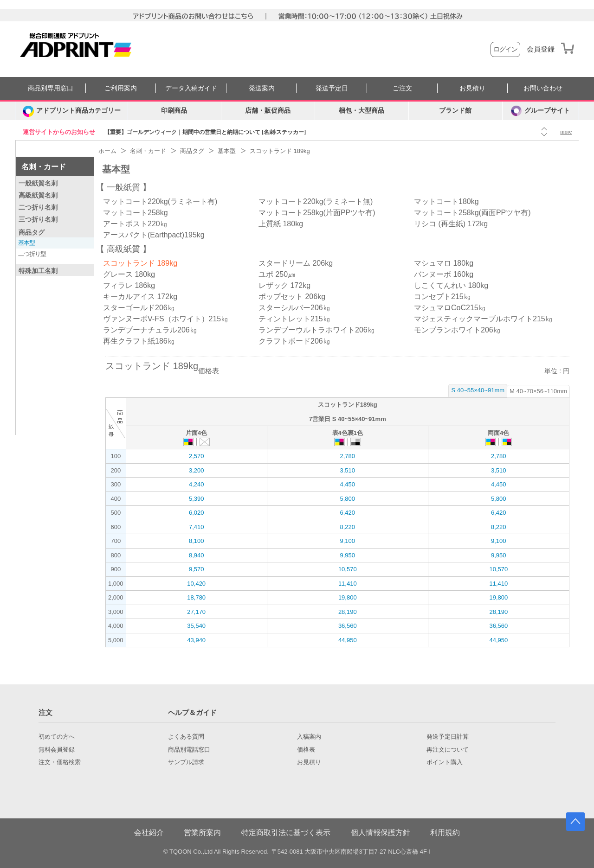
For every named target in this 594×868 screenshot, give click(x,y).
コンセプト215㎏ (442, 297)
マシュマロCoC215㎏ (450, 308)
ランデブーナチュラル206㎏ (150, 330)
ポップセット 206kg (292, 297)
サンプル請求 (186, 762)
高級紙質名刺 (38, 195)
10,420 (196, 584)
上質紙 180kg (281, 224)
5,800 (347, 499)
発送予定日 (332, 88)
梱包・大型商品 (362, 111)
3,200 (197, 470)
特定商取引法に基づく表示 (286, 833)
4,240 (197, 484)
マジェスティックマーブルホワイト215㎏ (483, 319)
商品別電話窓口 (189, 750)
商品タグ (32, 232)
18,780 (196, 597)
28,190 (348, 612)
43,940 (196, 640)
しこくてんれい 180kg (451, 285)
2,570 (197, 456)
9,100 (347, 541)
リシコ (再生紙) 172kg (451, 224)
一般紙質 (123, 187)
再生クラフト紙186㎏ (139, 341)
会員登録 (541, 49)
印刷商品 (174, 111)
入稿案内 (309, 737)
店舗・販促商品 (268, 111)
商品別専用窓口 (51, 88)
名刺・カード (44, 167)
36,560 (348, 626)
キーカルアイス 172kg (140, 297)
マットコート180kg (446, 201)
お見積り (472, 88)
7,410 (197, 527)
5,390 (197, 499)
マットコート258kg (136, 213)
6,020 (197, 513)
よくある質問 (186, 737)
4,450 (347, 484)
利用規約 (445, 833)
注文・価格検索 (60, 762)
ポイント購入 (445, 762)
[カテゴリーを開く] (71, 111)
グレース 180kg (129, 274)
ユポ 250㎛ (277, 274)
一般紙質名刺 (38, 183)
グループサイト (540, 111)
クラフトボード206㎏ (294, 341)
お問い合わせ (543, 88)
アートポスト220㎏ (135, 224)
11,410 (348, 584)
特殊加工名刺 (38, 271)
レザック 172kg (284, 285)
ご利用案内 (121, 88)
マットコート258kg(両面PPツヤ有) (472, 213)
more (566, 132)
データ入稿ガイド (191, 88)
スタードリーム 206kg (296, 263)
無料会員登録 (57, 750)
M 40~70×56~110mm (538, 391)
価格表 (306, 750)
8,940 (197, 555)
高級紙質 (123, 249)
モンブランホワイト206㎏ (457, 330)
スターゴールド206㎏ (139, 308)
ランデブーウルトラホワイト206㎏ (317, 330)
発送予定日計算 (448, 737)
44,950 (348, 640)
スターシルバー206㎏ (294, 308)
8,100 (197, 541)
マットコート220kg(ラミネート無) (316, 201)
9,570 (197, 569)
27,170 (196, 612)
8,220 (347, 527)
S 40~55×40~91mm (478, 390)
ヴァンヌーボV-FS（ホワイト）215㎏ (166, 319)
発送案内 (262, 88)
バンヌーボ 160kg (444, 274)
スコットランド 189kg (140, 263)
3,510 (347, 470)
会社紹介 (149, 833)
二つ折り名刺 (38, 207)
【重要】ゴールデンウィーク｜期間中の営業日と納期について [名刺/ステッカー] (205, 132)
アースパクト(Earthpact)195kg (154, 235)
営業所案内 (202, 833)
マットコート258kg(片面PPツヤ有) (317, 213)
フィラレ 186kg (129, 285)
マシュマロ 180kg (444, 263)
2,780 (347, 456)
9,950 (347, 555)
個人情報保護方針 (381, 833)
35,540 (196, 626)
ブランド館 (455, 111)
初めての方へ (57, 737)
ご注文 (402, 88)
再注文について (448, 750)
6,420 (347, 513)
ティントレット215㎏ (294, 319)
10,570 (348, 569)
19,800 (348, 597)
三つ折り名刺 (38, 219)
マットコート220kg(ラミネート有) (160, 201)
